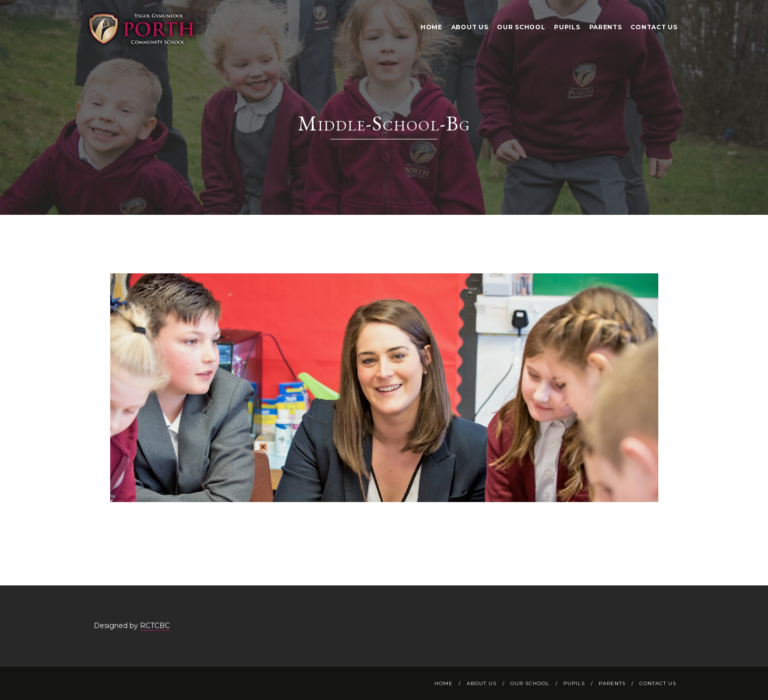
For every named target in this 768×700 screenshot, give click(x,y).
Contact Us (654, 27)
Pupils (567, 27)
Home (431, 27)
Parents (606, 27)
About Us (470, 27)
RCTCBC (155, 626)
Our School (521, 27)
